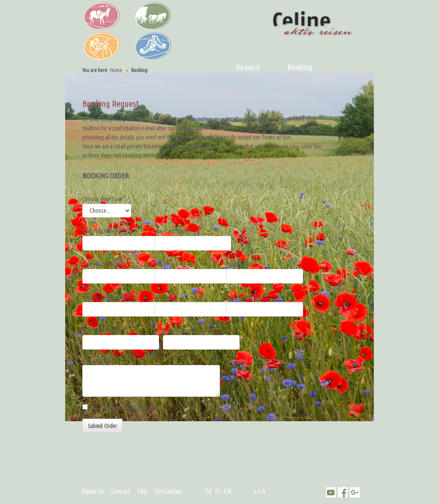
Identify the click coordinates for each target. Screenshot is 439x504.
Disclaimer (168, 491)
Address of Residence (108, 297)
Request (248, 67)
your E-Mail (241, 264)
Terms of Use (137, 407)
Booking (300, 67)
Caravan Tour (149, 15)
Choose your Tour (104, 199)
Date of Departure (184, 330)
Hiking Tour (149, 45)
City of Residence (247, 297)
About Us (93, 491)
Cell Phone (166, 264)
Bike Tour (97, 45)
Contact (121, 491)
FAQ (142, 491)
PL (218, 491)
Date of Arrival (100, 330)
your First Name (101, 231)
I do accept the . (123, 407)
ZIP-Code (166, 297)
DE (208, 491)
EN (227, 491)
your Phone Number (106, 264)
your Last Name (173, 231)
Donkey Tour (97, 15)
